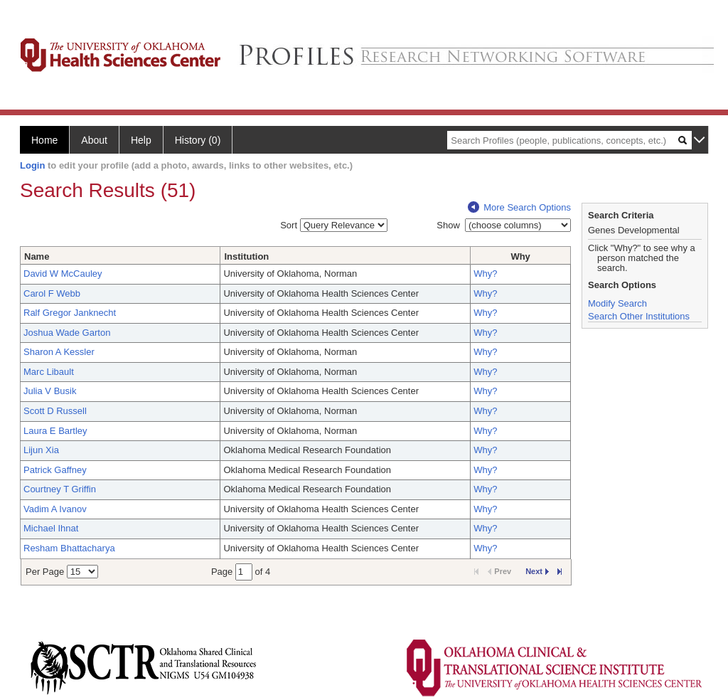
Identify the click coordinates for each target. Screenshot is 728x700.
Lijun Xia (41, 450)
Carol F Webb (52, 293)
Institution (246, 256)
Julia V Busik (50, 391)
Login (32, 165)
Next (537, 571)
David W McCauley (63, 274)
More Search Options (519, 207)
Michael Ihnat (51, 528)
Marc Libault (49, 372)
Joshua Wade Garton (67, 333)
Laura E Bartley (55, 431)
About (94, 140)
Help (141, 140)
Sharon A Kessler (59, 352)
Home (44, 140)
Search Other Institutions (639, 316)
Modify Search (617, 303)
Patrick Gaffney (55, 470)
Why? (485, 274)
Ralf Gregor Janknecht (70, 313)
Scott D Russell (55, 411)
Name (37, 256)
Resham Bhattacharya (69, 548)
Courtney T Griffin (60, 489)
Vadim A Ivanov (55, 509)
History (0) (198, 140)
